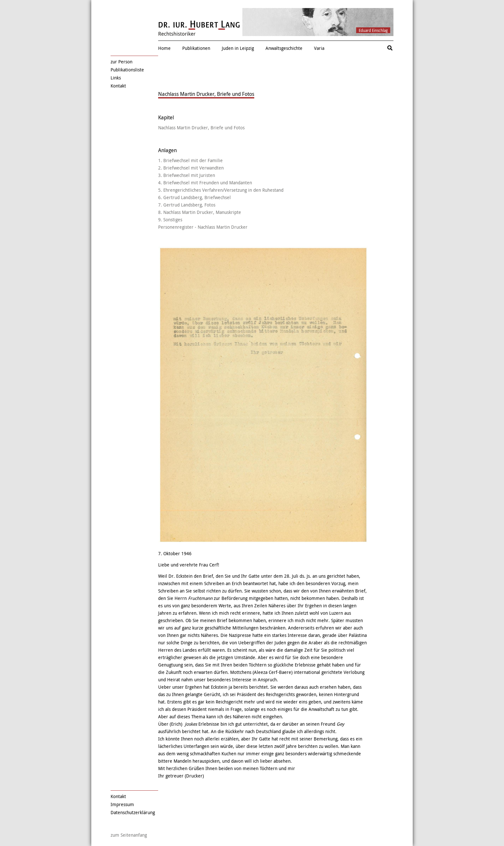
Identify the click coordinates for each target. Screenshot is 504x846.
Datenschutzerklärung (133, 812)
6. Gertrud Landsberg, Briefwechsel (194, 197)
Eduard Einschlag (373, 30)
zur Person (122, 62)
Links (116, 78)
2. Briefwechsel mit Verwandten (191, 168)
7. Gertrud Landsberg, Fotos (187, 205)
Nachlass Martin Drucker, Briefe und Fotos (201, 128)
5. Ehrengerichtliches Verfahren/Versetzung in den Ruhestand (221, 190)
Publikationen (196, 48)
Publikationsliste (127, 70)
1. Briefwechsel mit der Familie (190, 160)
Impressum (122, 804)
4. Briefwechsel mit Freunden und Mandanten (205, 183)
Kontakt (118, 86)
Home (164, 48)
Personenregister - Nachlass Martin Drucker (203, 227)
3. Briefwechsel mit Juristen (187, 175)
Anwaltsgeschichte (284, 48)
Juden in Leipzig (238, 48)
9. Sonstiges (170, 220)
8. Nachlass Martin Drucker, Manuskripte (200, 212)
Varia (319, 48)
